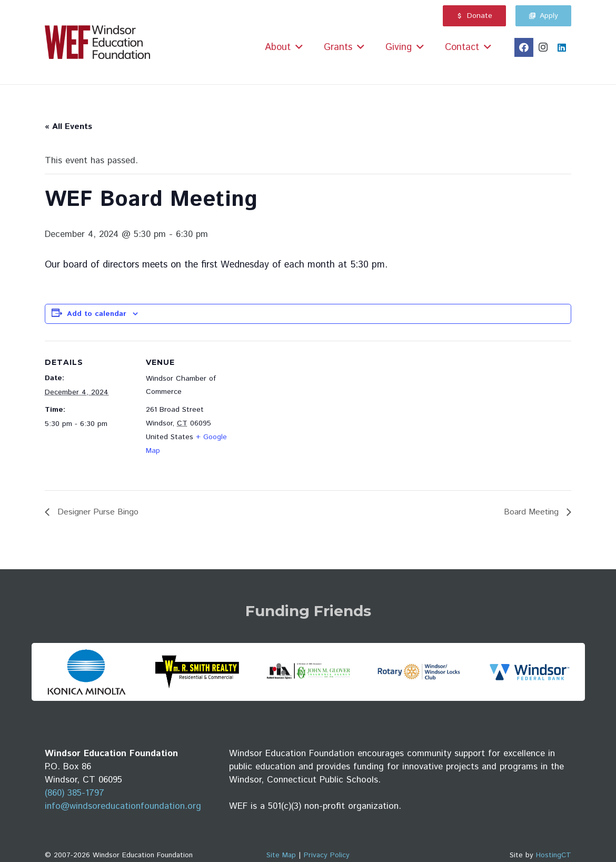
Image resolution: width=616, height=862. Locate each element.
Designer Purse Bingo (97, 512)
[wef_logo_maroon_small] (97, 42)
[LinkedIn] (562, 47)
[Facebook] (524, 47)
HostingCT (554, 855)
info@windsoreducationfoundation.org (123, 806)
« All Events (68, 127)
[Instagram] (543, 47)
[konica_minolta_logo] (87, 672)
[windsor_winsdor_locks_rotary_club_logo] (419, 672)
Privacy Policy (327, 855)
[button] (299, 47)
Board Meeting (533, 512)
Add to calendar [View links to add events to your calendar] (97, 314)
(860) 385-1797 (74, 793)
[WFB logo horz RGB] (529, 672)
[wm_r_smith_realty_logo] (197, 672)
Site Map (281, 855)
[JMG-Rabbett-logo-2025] (308, 672)
